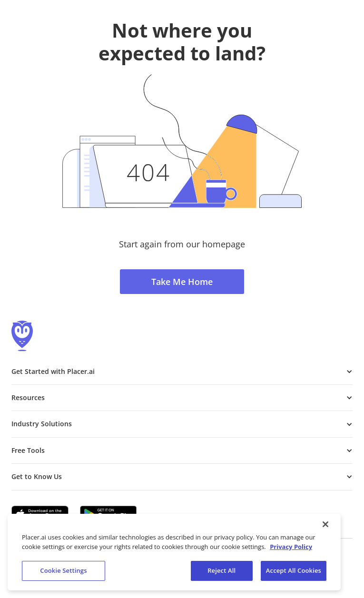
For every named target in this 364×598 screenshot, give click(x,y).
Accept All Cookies (294, 570)
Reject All (221, 570)
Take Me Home (182, 282)
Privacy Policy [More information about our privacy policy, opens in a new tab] (291, 547)
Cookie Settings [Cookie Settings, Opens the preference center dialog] (63, 570)
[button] (182, 372)
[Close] (325, 524)
